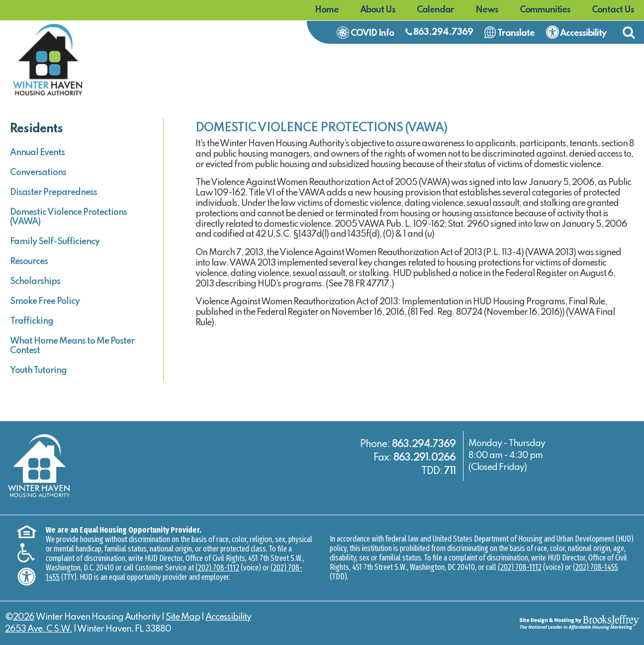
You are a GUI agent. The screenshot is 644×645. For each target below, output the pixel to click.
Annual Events (37, 153)
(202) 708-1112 (217, 568)
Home (327, 10)
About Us (378, 10)
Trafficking (32, 321)
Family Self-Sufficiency (55, 242)
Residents (36, 129)
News (487, 10)
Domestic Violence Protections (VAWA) (68, 217)
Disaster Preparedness (53, 192)
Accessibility (228, 617)
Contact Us (613, 10)
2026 (24, 617)
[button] (628, 32)
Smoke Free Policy (45, 301)
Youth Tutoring (38, 370)
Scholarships (35, 281)
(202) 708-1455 (596, 567)
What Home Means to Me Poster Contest (72, 346)
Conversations (38, 173)
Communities (545, 10)
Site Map (183, 617)
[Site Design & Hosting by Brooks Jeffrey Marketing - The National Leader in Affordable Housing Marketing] (560, 622)
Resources (29, 262)
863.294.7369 (443, 32)
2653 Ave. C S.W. (39, 629)
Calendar (435, 10)
